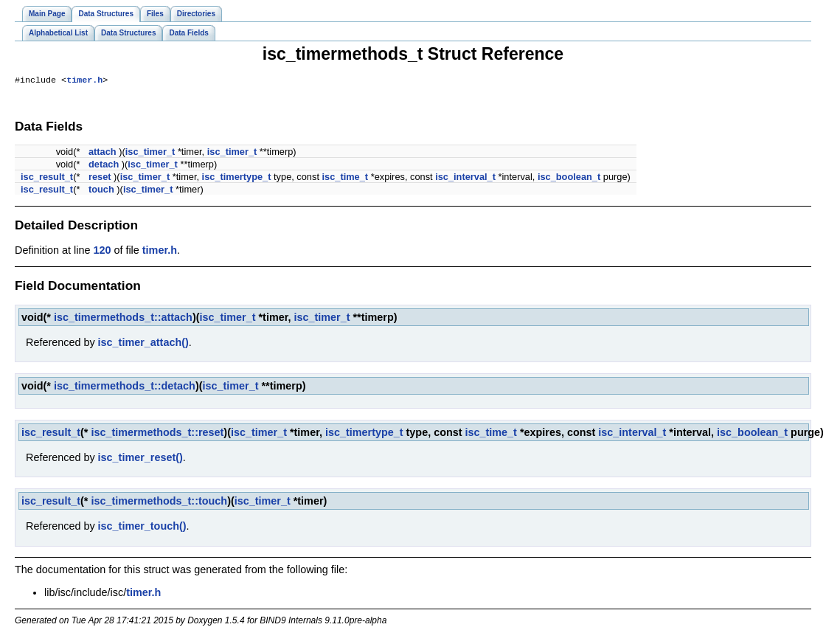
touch (101, 191)
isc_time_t (346, 178)
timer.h (84, 81)
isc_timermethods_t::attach (123, 319)
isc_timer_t (150, 153)
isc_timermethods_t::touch (159, 502)
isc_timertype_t (237, 178)
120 (102, 252)
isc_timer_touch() (142, 527)
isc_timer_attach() (143, 344)
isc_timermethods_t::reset (157, 434)
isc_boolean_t (569, 178)
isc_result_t (47, 178)
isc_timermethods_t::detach (125, 387)
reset (100, 178)
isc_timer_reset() (140, 459)
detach (104, 166)
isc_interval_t (465, 178)
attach (103, 153)
